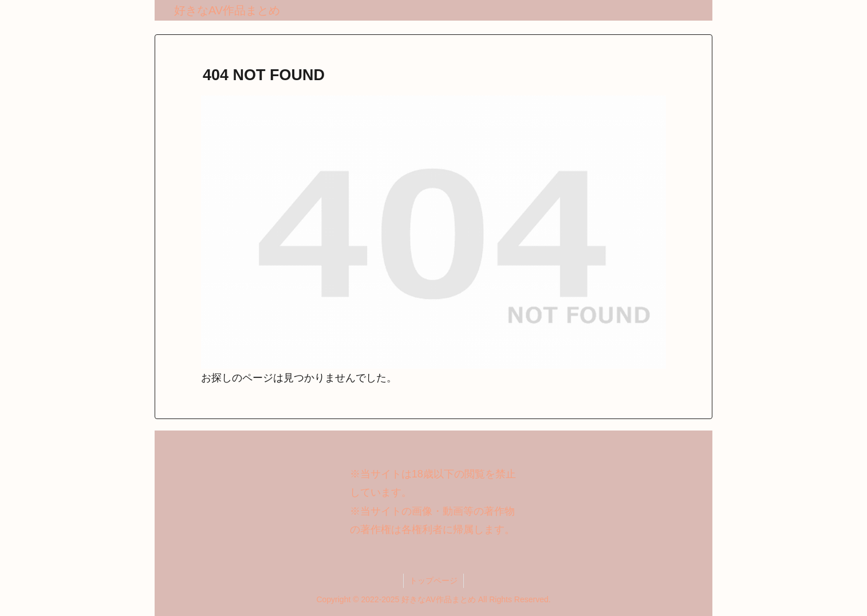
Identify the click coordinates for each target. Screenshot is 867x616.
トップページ (433, 581)
